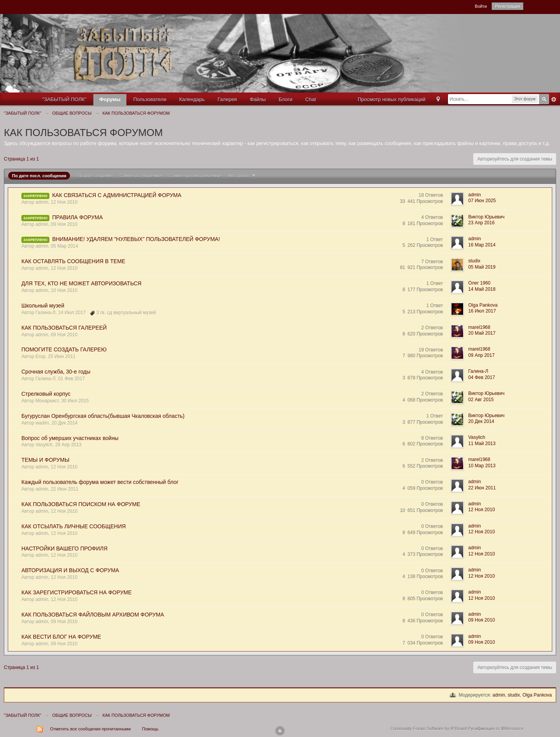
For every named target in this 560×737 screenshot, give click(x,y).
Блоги (285, 99)
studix (514, 695)
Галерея (227, 99)
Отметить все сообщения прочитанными (90, 729)
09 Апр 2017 (481, 355)
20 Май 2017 (482, 333)
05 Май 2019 (482, 267)
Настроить (243, 176)
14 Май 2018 (482, 289)
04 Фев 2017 (482, 377)
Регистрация (507, 6)
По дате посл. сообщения (39, 176)
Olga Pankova (537, 695)
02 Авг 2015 (481, 400)
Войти (481, 6)
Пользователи (150, 99)
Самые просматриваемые (195, 176)
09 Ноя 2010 (482, 620)
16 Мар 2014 (482, 245)
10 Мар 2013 (482, 466)
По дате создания (95, 176)
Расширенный (554, 100)
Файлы (258, 99)
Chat (311, 99)
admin (499, 695)
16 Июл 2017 (482, 311)
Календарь (192, 99)
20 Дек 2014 (481, 421)
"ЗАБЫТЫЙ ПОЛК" (65, 99)
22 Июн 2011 (482, 488)
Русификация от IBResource (495, 728)
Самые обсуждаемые (141, 176)
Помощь (150, 729)
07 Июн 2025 (482, 201)
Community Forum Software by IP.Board (429, 728)
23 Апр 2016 (481, 223)
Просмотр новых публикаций (392, 99)
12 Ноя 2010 (482, 510)
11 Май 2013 (482, 444)
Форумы (110, 99)
